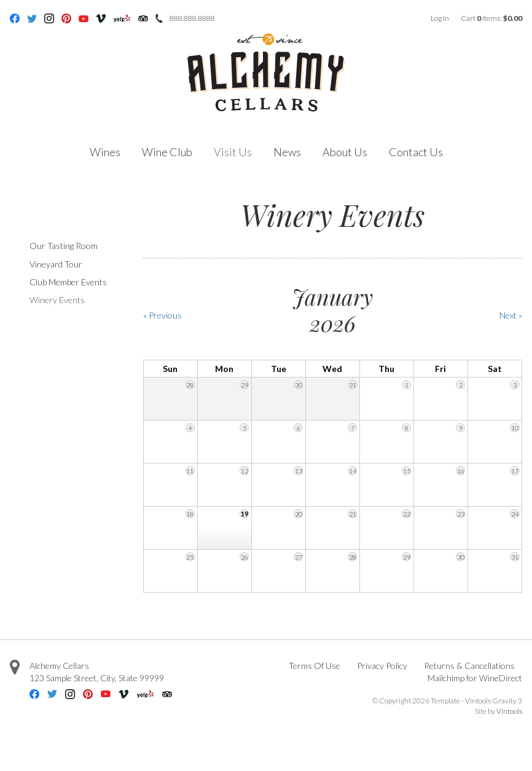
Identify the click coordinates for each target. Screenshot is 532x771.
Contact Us (416, 152)
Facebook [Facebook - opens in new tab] (15, 18)
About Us (345, 152)
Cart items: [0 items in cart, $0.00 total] (491, 18)
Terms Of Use (315, 666)
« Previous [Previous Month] (162, 315)
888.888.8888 (192, 18)
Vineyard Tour (56, 264)
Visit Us (233, 152)
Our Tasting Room (64, 246)
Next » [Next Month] (511, 315)
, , (97, 678)
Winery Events (57, 300)
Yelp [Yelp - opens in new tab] (122, 18)
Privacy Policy (382, 666)
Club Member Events (68, 282)
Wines (105, 152)
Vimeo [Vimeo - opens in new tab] (101, 18)
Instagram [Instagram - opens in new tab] (49, 18)
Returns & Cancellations (469, 666)
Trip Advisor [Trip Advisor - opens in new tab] (143, 18)
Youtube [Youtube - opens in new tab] (84, 18)
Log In (440, 18)
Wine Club (167, 152)
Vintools (509, 711)
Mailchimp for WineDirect (475, 678)
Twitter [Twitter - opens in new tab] (32, 18)
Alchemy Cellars (59, 666)
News (287, 152)
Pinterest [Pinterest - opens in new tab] (66, 18)
